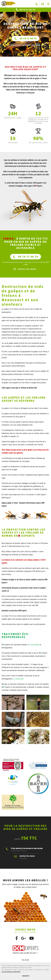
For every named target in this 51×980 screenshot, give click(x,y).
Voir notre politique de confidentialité (11, 972)
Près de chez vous (48, 4)
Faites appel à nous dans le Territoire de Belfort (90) (19, 388)
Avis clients (25, 960)
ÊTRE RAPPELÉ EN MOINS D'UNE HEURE (37, 4)
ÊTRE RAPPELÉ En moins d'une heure (25, 45)
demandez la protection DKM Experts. (14, 611)
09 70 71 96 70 (26, 38)
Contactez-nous (42, 4)
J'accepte (26, 976)
